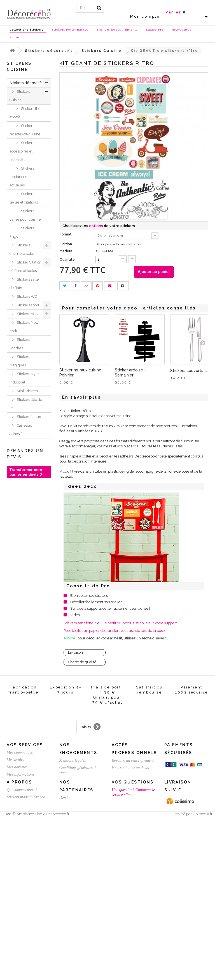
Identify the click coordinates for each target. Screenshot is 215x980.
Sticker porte (27, 511)
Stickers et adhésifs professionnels (22, 691)
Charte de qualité (82, 662)
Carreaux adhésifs (21, 430)
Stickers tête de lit (26, 404)
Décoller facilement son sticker (96, 602)
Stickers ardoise (20, 498)
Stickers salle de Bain (24, 284)
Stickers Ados (28, 314)
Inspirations (19, 631)
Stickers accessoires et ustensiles (22, 151)
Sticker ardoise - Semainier (130, 373)
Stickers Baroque (20, 481)
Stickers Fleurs (29, 451)
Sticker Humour (19, 464)
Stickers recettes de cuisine (25, 130)
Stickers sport (28, 305)
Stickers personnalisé (21, 730)
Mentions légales (73, 889)
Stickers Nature (29, 417)
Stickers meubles (20, 593)
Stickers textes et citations (24, 198)
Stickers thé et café (25, 113)
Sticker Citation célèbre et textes (25, 266)
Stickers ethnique (20, 524)
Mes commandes (20, 881)
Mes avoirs (15, 888)
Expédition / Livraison (24, 923)
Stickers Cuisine (20, 96)
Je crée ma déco (25, 623)
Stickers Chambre (20, 576)
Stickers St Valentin (19, 713)
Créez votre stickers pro (130, 904)
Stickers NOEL (22, 657)
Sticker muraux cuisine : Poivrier (81, 373)
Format (66, 234)
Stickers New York (24, 327)
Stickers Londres (20, 344)
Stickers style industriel (24, 378)
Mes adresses (17, 896)
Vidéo (75, 615)
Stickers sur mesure (22, 956)
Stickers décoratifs (26, 83)
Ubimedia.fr (203, 975)
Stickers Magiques (20, 361)
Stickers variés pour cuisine (25, 215)
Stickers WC (26, 296)
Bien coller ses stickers (89, 596)
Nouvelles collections (19, 644)
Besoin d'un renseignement (133, 889)
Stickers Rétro (28, 537)
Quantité (67, 260)
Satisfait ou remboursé (77, 909)
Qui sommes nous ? (22, 942)
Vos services (25, 873)
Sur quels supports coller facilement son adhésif (110, 608)
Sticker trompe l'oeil (25, 559)
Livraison (75, 652)
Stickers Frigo (22, 232)
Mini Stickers (27, 391)
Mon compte (145, 16)
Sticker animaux (19, 610)
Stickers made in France (26, 949)
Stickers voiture (29, 546)
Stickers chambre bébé (22, 249)
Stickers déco (27, 442)
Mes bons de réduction (24, 915)
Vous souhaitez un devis (130, 896)
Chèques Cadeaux (18, 670)
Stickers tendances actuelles (22, 177)
